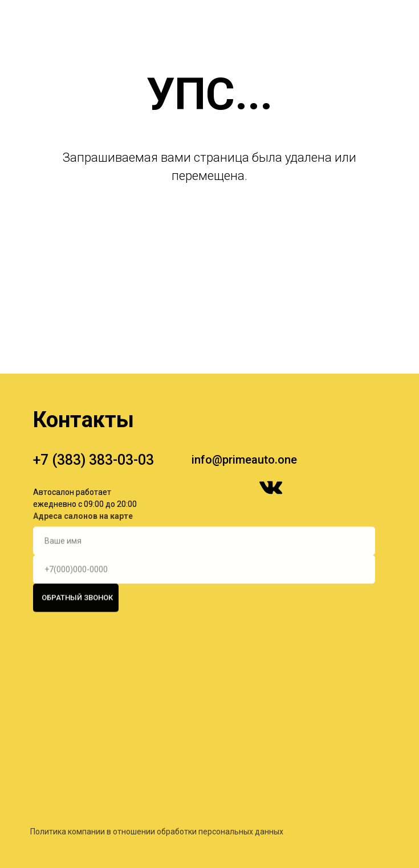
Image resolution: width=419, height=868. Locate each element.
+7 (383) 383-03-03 (93, 460)
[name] (204, 530)
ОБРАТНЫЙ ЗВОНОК (77, 587)
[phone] (204, 559)
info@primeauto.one (244, 460)
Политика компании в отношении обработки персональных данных (157, 849)
